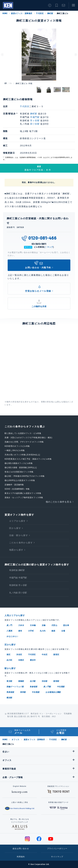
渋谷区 (19, 655)
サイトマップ (57, 857)
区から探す (15, 528)
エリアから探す (17, 521)
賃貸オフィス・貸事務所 (22, 13)
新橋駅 (21, 681)
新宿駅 (56, 681)
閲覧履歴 (50, 5)
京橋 (44, 625)
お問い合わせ (63, 5)
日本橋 (33, 625)
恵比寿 (66, 625)
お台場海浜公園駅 (53, 692)
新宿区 (56, 655)
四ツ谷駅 (35, 124)
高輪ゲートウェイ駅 (15, 687)
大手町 (31, 631)
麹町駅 (50, 13)
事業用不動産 (9, 769)
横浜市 (33, 660)
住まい (6, 752)
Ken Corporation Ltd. (8, 5)
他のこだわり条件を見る (59, 502)
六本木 (21, 625)
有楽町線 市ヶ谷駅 (18, 585)
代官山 (54, 625)
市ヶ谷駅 (35, 120)
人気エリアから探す (15, 615)
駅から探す (10, 668)
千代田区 (40, 13)
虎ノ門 (9, 625)
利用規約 (21, 857)
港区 (8, 655)
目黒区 (21, 660)
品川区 (9, 660)
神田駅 (23, 692)
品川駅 (33, 681)
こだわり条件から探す (21, 543)
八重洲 (9, 631)
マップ (50, 247)
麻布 (20, 631)
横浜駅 (9, 698)
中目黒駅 (61, 687)
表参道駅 (34, 687)
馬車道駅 (10, 692)
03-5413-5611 (39, 244)
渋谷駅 (45, 681)
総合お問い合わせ (21, 849)
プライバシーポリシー (57, 849)
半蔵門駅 (35, 117)
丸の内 (43, 631)
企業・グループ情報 (13, 777)
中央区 (45, 655)
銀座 (53, 631)
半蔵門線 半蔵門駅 (18, 578)
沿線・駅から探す (19, 535)
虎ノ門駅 (47, 687)
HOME (5, 13)
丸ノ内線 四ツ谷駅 (18, 593)
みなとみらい (12, 636)
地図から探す (16, 550)
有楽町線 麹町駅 (17, 570)
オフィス (15, 740)
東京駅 (9, 681)
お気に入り (57, 5)
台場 (63, 631)
